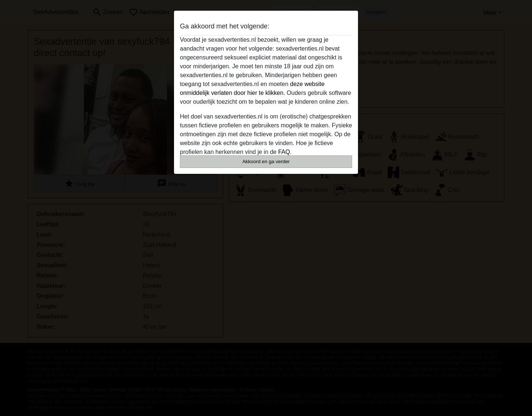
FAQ (284, 152)
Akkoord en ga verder (266, 161)
